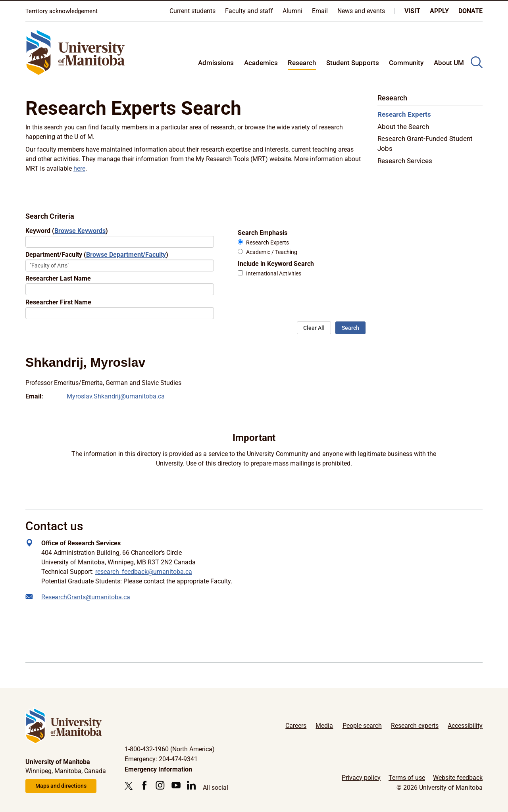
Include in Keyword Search (276, 264)
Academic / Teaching (272, 252)
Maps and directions (61, 786)
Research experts (415, 726)
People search (362, 726)
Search (350, 328)
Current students (192, 11)
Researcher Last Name (58, 278)
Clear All (314, 328)
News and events (361, 11)
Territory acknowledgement (62, 11)
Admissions (216, 63)
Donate (470, 11)
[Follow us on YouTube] (176, 785)
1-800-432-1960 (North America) (170, 749)
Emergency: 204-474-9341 (161, 759)
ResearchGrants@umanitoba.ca (86, 597)
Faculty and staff (249, 11)
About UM (449, 63)
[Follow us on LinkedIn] (191, 785)
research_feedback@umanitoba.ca (144, 572)
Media (324, 726)
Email (320, 11)
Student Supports (353, 63)
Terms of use (407, 778)
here (79, 168)
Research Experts (267, 243)
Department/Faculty (97, 255)
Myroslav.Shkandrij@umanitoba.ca (116, 396)
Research (302, 63)
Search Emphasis (263, 233)
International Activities (274, 274)
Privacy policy (361, 778)
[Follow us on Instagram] (160, 785)
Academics (261, 63)
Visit (412, 11)
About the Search (403, 127)
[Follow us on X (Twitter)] (131, 786)
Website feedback (458, 778)
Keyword (67, 231)
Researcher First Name (58, 302)
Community (406, 63)
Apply (439, 11)
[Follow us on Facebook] (144, 785)
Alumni (292, 11)
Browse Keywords (80, 231)
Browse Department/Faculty (126, 255)
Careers (296, 726)
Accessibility (465, 726)
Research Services (405, 161)
